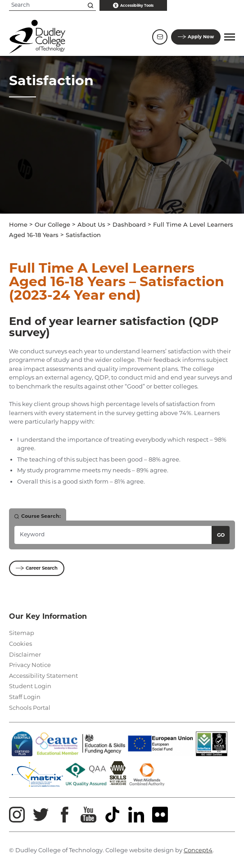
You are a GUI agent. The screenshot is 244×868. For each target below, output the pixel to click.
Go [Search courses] (221, 535)
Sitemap (22, 633)
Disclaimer (25, 654)
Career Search (37, 568)
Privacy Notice (30, 665)
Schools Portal (30, 708)
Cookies (20, 644)
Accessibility (133, 5)
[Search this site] (90, 5)
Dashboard (129, 225)
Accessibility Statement (43, 676)
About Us (91, 225)
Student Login (30, 686)
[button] (230, 37)
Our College (52, 225)
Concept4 (198, 850)
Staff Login (25, 697)
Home (18, 225)
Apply (196, 37)
